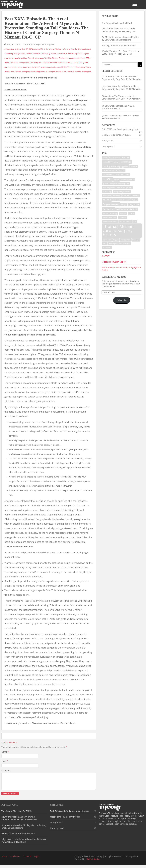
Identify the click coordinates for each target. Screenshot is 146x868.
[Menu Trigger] (135, 5)
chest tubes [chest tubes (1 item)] (120, 170)
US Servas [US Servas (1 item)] (136, 240)
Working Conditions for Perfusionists (119, 45)
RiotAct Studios (93, 862)
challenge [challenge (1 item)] (134, 166)
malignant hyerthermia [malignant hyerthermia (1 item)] (122, 192)
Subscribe (122, 300)
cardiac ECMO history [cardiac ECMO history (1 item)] (110, 162)
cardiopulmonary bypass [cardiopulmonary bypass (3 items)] (115, 166)
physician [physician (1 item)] (123, 214)
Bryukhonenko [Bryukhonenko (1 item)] (115, 158)
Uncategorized (109, 146)
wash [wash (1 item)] (105, 244)
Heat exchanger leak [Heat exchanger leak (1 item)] (124, 188)
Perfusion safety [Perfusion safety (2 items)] (110, 213)
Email (5, 761)
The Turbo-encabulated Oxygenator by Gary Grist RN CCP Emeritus (122, 78)
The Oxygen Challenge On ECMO (117, 23)
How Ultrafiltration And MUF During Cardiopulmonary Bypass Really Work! (119, 30)
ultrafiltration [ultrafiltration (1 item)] (125, 240)
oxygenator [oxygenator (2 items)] (134, 204)
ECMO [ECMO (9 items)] (107, 179)
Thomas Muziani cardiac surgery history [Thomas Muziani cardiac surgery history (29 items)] (119, 231)
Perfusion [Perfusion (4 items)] (108, 209)
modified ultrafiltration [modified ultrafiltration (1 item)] (131, 195)
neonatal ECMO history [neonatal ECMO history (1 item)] (121, 200)
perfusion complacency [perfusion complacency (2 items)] (126, 209)
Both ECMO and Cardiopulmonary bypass (121, 129)
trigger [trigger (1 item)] (116, 240)
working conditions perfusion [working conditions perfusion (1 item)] (119, 244)
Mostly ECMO (108, 141)
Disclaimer (15, 860)
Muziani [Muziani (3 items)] (107, 200)
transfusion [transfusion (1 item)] (107, 240)
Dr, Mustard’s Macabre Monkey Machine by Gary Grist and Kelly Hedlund (120, 38)
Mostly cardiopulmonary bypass (40, 44)
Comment (6, 770)
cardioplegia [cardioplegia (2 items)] (126, 162)
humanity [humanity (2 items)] (107, 191)
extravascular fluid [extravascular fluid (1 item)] (128, 180)
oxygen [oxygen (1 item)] (124, 205)
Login (37, 860)
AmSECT (106, 256)
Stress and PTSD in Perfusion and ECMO (118, 107)
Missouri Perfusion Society (114, 262)
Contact (27, 860)
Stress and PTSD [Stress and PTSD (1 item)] (125, 221)
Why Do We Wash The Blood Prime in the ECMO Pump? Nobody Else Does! (121, 52)
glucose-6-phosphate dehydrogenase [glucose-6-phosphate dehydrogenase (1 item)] (116, 184)
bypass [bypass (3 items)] (126, 158)
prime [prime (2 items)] (132, 213)
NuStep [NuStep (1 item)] (135, 200)
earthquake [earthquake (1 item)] (125, 174)
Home (4, 860)
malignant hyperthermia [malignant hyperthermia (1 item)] (111, 195)
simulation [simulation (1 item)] (123, 217)
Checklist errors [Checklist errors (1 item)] (108, 170)
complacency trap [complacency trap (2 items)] (111, 174)
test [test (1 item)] (135, 221)
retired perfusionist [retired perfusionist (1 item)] (110, 217)
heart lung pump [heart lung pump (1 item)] (109, 188)
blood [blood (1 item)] (105, 158)
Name (5, 752)
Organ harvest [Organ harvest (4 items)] (111, 204)
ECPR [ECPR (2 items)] (116, 180)
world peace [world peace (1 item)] (107, 247)
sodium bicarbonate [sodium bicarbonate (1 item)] (110, 221)
